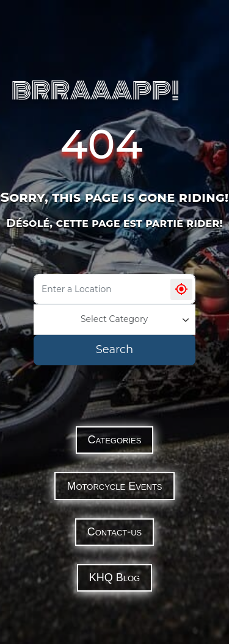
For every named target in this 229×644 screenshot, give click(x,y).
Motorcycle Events (114, 486)
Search (114, 349)
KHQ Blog (114, 578)
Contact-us (115, 532)
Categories (115, 440)
